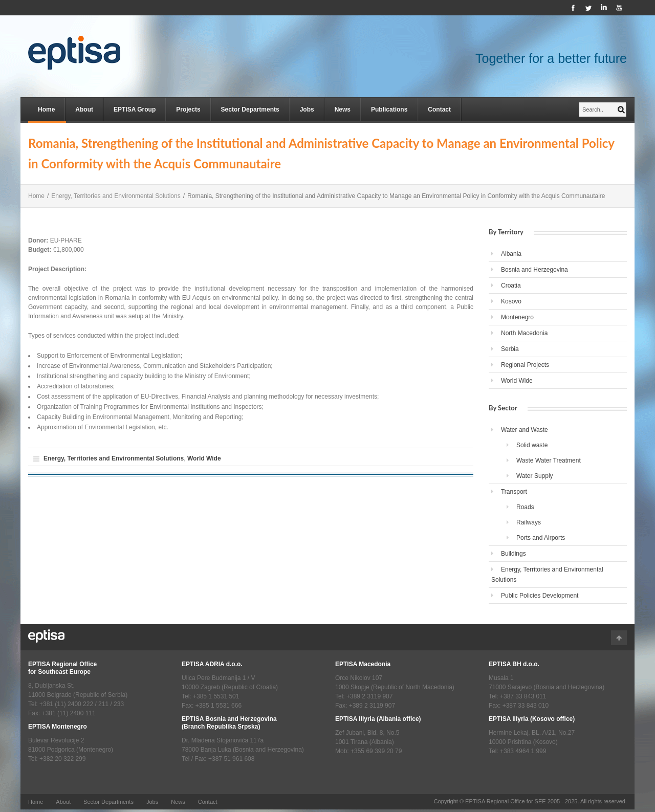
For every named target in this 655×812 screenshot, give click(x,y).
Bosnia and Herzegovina (534, 270)
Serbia (510, 349)
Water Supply (535, 476)
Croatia (511, 286)
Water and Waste (525, 430)
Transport (514, 492)
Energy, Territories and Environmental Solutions (116, 196)
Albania (511, 254)
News (343, 109)
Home (46, 109)
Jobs (307, 109)
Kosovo (511, 301)
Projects (188, 109)
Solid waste (532, 445)
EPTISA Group (135, 109)
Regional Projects (525, 365)
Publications (389, 109)
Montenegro (517, 317)
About (84, 109)
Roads (525, 507)
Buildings (514, 554)
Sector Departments (250, 109)
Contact (439, 109)
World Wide (204, 458)
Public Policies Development (540, 596)
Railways (529, 522)
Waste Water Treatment (549, 460)
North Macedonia (524, 333)
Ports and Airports (541, 538)
